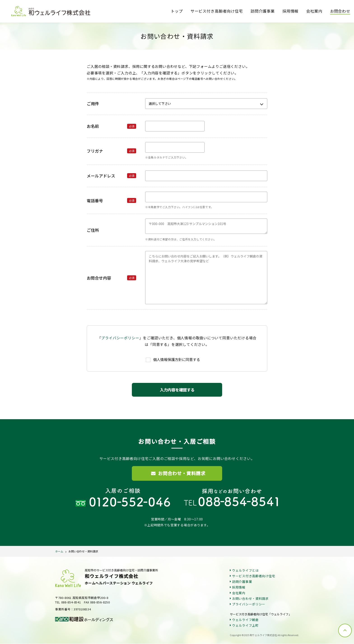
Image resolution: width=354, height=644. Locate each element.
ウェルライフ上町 (245, 626)
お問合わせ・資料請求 (178, 473)
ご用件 (93, 103)
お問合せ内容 (111, 278)
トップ (177, 11)
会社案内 (314, 11)
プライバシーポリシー (120, 338)
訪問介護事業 (263, 11)
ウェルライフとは (245, 570)
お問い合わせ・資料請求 (83, 551)
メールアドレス (111, 176)
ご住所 (93, 230)
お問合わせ (340, 11)
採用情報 (290, 11)
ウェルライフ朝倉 (245, 620)
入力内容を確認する (177, 390)
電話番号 (111, 200)
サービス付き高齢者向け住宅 (217, 11)
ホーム (59, 551)
